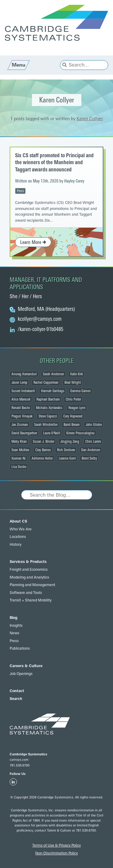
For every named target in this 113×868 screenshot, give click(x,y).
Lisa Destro (19, 467)
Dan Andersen (91, 450)
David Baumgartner (24, 433)
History (16, 545)
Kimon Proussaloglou (80, 433)
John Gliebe (94, 425)
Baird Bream (72, 425)
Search (16, 699)
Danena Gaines (80, 391)
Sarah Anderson (53, 374)
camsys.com (19, 760)
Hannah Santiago (53, 391)
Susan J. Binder (44, 442)
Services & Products (28, 562)
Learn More (33, 242)
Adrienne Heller (42, 458)
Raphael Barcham (48, 399)
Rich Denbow (66, 450)
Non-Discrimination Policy (56, 853)
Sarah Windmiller (46, 425)
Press (20, 191)
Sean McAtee (20, 450)
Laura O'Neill (52, 433)
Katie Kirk (77, 374)
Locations (18, 537)
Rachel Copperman (46, 382)
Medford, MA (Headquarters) (46, 309)
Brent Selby (89, 458)
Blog (14, 618)
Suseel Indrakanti (23, 391)
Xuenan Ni (19, 458)
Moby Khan (19, 442)
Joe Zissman (20, 425)
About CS (18, 521)
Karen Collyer (90, 119)
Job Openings (21, 674)
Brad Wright (73, 382)
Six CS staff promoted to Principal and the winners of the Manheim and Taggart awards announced (54, 162)
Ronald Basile (21, 408)
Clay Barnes (43, 450)
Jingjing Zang (70, 442)
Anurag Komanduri (24, 374)
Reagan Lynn (77, 408)
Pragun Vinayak (22, 416)
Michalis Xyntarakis (49, 408)
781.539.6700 (20, 765)
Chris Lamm (93, 442)
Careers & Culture (26, 666)
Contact (17, 691)
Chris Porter (73, 399)
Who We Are (21, 529)
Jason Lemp (19, 382)
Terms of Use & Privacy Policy (56, 845)
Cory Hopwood (73, 416)
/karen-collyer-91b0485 (41, 329)
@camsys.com (40, 319)
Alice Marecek (21, 399)
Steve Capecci (48, 416)
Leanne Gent (67, 458)
